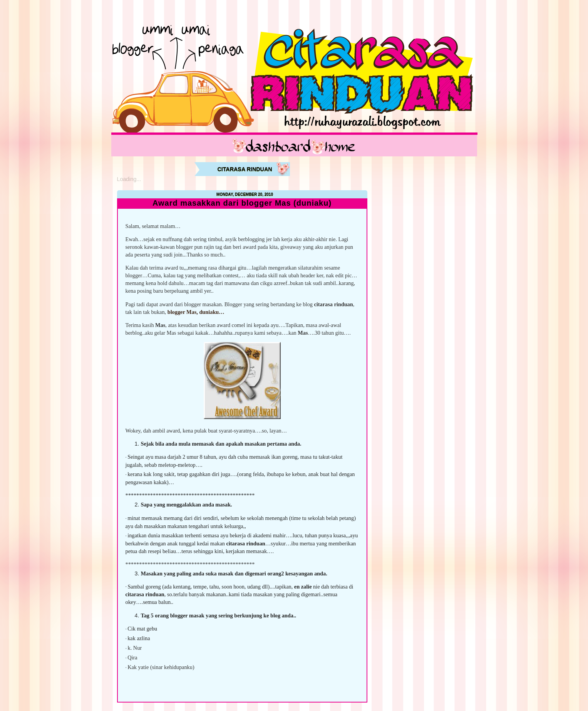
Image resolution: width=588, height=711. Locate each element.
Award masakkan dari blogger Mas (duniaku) (242, 203)
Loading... (129, 179)
